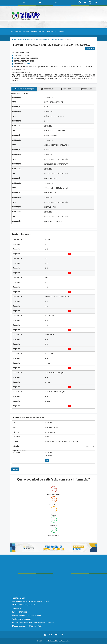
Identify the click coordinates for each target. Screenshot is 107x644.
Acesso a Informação (26, 40)
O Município (26, 31)
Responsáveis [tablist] (47, 89)
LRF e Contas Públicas (51, 31)
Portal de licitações (43, 40)
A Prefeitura (18, 31)
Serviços (41, 31)
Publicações (62, 31)
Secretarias (34, 31)
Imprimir (90, 49)
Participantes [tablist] (67, 89)
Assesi (45, 641)
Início (14, 40)
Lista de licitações (58, 40)
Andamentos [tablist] (86, 89)
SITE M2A (27, 64)
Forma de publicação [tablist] (24, 89)
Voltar (15, 469)
